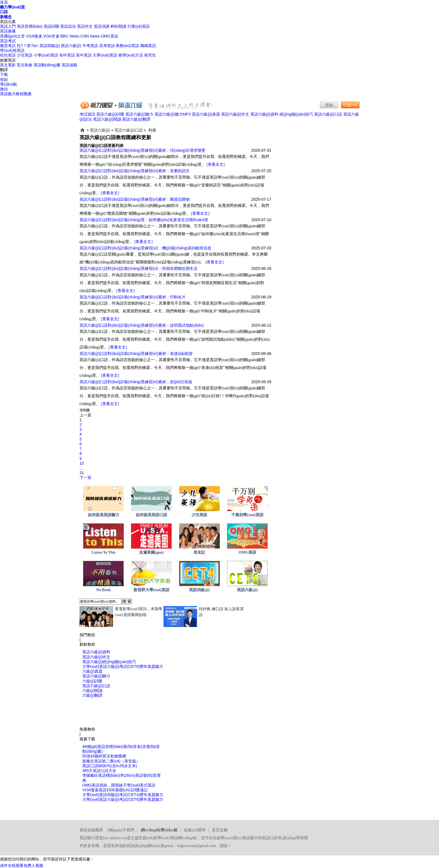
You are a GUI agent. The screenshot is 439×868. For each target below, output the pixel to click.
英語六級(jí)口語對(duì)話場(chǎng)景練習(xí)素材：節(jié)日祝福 (136, 382)
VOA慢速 (34, 36)
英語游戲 (69, 65)
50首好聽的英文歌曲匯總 (104, 756)
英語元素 (8, 22)
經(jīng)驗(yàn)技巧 (296, 114)
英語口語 (270, 838)
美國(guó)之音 (12, 36)
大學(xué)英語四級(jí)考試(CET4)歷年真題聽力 (123, 795)
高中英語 (84, 55)
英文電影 (8, 65)
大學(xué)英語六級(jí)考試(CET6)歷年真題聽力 (123, 666)
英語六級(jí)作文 (235, 114)
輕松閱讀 (118, 26)
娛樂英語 (8, 60)
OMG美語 (109, 36)
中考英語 (90, 46)
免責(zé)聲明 (195, 830)
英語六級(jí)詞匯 (110, 114)
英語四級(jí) (50, 46)
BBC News (70, 36)
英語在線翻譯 (91, 830)
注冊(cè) (350, 105)
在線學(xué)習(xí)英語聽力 (235, 838)
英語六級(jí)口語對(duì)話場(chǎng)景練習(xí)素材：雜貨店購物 (135, 199)
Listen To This (103, 552)
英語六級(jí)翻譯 (136, 119)
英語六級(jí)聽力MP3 (173, 114)
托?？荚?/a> (28, 46)
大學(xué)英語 (105, 55)
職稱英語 (148, 46)
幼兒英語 (8, 55)
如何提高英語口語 (151, 515)
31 (82, 473)
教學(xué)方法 (131, 55)
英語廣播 (8, 31)
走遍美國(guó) (151, 552)
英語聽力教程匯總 (16, 94)
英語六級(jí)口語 (328, 114)
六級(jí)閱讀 (92, 691)
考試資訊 (87, 114)
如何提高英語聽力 (104, 515)
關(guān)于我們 (122, 830)
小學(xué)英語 (46, 55)
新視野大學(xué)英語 (151, 590)
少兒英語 (25, 55)
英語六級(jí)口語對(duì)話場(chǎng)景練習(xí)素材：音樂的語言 (135, 171)
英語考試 (8, 41)
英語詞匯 (52, 26)
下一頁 (85, 478)
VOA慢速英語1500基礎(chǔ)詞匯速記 (115, 790)
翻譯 (4, 70)
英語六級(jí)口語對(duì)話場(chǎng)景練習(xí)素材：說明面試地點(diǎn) (142, 325)
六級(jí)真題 (92, 671)
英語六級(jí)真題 (206, 114)
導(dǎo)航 (9, 84)
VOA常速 (51, 36)
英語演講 (102, 26)
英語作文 (85, 26)
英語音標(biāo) (30, 26)
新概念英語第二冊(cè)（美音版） (111, 761)
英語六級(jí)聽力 (139, 114)
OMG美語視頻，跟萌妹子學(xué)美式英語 (119, 785)
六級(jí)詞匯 (92, 681)
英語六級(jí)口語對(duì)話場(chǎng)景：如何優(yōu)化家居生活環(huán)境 (144, 220)
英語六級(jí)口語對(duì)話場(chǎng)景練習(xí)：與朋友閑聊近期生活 (138, 268)
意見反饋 (220, 830)
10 (82, 463)
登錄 (329, 105)
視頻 (4, 79)
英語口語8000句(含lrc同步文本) (110, 766)
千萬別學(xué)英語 (247, 515)
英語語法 (68, 26)
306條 (85, 410)
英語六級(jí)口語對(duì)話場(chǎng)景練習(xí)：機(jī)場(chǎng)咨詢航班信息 (145, 248)
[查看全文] (215, 164)
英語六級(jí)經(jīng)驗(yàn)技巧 (109, 662)
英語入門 (8, 26)
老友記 (199, 552)
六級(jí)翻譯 (92, 695)
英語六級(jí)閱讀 (107, 119)
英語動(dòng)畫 (47, 65)
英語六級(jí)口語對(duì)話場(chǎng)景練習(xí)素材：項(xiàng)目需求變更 (143, 150)
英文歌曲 (25, 65)
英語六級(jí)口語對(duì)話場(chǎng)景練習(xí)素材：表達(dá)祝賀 (136, 354)
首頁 (4, 2)
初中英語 (67, 55)
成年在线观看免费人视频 (22, 865)
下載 (4, 74)
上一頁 (85, 415)
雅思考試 (8, 46)
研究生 (150, 55)
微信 (4, 89)
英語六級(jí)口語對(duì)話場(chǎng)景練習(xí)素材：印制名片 (133, 297)
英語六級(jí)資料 (264, 114)
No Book (104, 590)
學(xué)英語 (168, 838)
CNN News (90, 36)
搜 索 (127, 601)
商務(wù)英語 (127, 46)
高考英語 (107, 46)
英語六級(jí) (71, 46)
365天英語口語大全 (99, 771)
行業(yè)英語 (139, 26)
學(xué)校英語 (12, 50)
